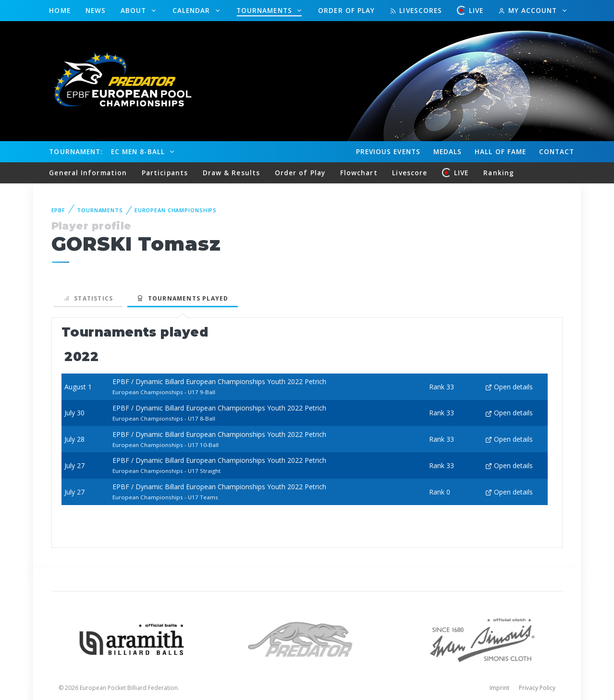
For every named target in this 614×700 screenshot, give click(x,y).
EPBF (59, 210)
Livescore (410, 173)
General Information (88, 173)
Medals (448, 151)
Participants (165, 173)
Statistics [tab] (88, 298)
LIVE (470, 10)
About (135, 10)
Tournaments (265, 10)
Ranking (499, 173)
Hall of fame (500, 151)
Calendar (193, 10)
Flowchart (359, 173)
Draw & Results (231, 173)
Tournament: (76, 151)
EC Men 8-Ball (139, 151)
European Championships (176, 210)
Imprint (499, 688)
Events (388, 152)
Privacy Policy (537, 688)
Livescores (416, 10)
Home (60, 10)
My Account (529, 10)
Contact (557, 151)
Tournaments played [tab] (183, 298)
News (96, 10)
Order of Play (346, 10)
